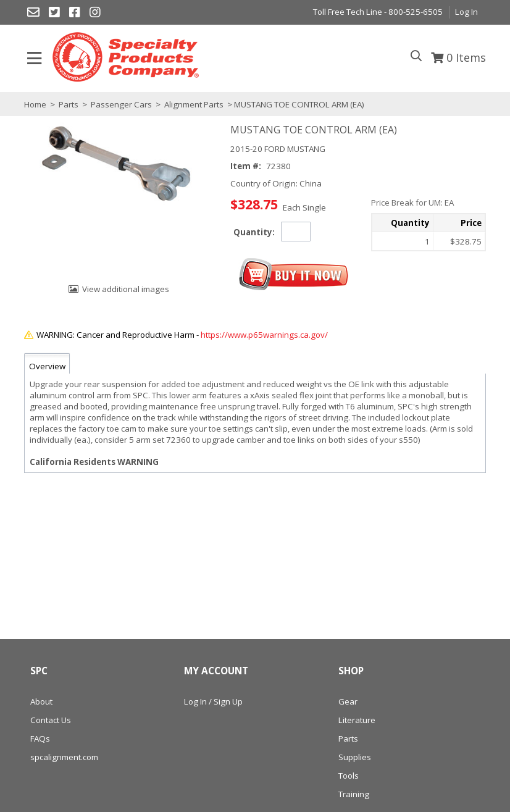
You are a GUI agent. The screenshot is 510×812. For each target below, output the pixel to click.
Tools (349, 776)
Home (35, 104)
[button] (294, 275)
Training (354, 794)
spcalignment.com (64, 757)
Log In (466, 12)
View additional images (126, 289)
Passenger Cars (121, 104)
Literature (357, 720)
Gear (348, 701)
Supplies (355, 757)
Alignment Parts (194, 104)
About (41, 701)
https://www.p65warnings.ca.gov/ (264, 335)
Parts (69, 104)
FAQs (40, 739)
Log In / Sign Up (213, 701)
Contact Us (51, 720)
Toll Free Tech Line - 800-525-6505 (378, 12)
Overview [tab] (47, 366)
